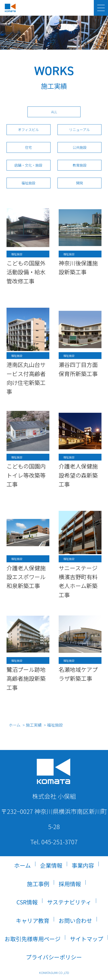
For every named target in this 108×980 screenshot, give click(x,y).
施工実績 (34, 725)
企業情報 (51, 865)
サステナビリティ (69, 902)
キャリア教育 (33, 920)
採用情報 (70, 884)
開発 (80, 183)
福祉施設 (28, 183)
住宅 (28, 147)
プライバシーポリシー (54, 957)
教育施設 (80, 165)
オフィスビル (28, 130)
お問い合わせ (75, 920)
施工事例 (38, 884)
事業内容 (83, 865)
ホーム (15, 725)
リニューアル (79, 130)
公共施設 (80, 147)
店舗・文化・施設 (28, 165)
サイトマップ (87, 939)
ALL (54, 112)
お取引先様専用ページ (33, 939)
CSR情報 (27, 902)
